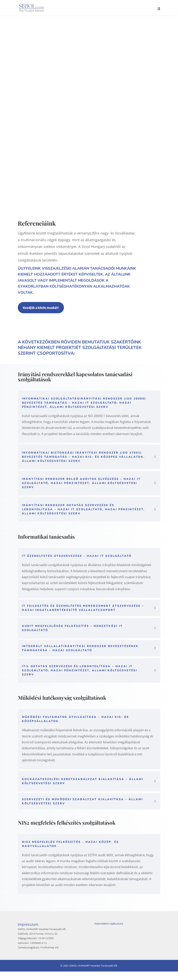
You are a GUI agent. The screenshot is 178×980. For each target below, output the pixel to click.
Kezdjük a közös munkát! (41, 316)
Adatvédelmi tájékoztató (109, 932)
